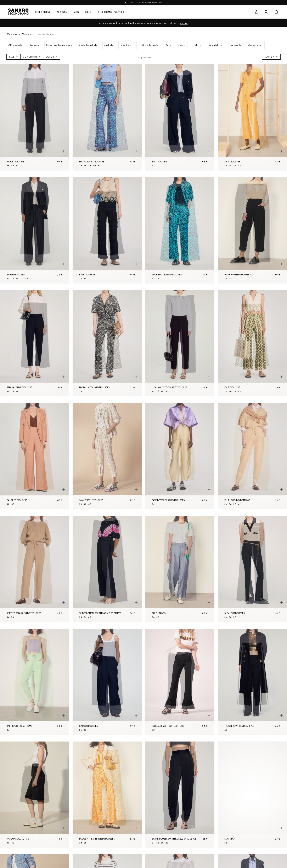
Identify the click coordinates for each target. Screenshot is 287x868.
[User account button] (256, 12)
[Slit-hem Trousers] (252, 569)
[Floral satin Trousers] (107, 117)
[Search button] (266, 12)
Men (76, 12)
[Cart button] (276, 12)
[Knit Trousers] (252, 117)
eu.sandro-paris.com (151, 3)
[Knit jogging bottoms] (252, 456)
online (184, 23)
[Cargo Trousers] (107, 682)
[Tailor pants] (180, 569)
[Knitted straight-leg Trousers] (35, 569)
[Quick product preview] (64, 151)
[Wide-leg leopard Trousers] (180, 230)
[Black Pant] (252, 795)
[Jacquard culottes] (35, 795)
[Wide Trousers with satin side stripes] (107, 569)
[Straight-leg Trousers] (35, 343)
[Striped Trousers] (35, 230)
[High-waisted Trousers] (252, 230)
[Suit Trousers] (180, 117)
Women (62, 12)
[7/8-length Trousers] (107, 456)
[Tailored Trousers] (35, 456)
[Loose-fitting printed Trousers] (107, 795)
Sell (88, 12)
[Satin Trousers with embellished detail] (180, 795)
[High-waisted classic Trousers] (180, 343)
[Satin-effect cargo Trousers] (180, 456)
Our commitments (111, 12)
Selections (43, 12)
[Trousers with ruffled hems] (180, 682)
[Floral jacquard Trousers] (107, 343)
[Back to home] (18, 12)
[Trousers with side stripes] (252, 682)
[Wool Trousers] (35, 117)
